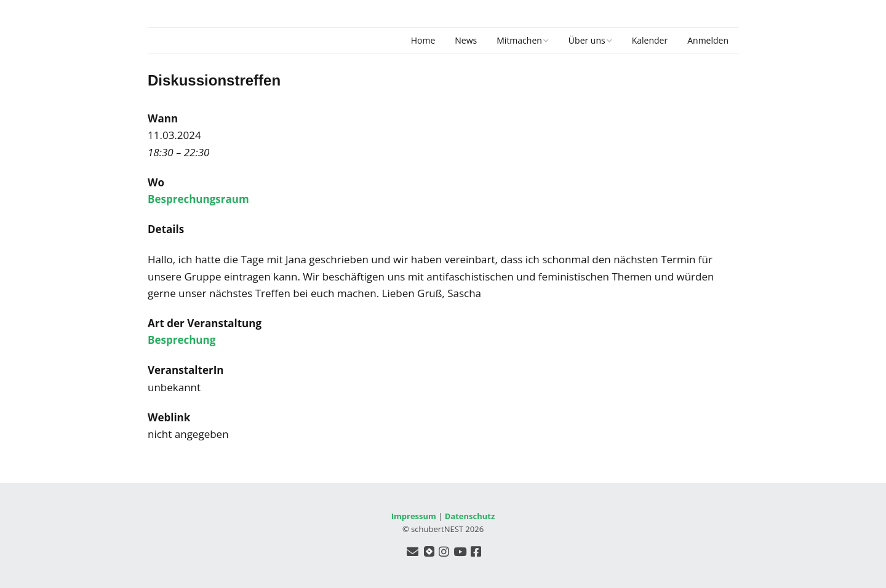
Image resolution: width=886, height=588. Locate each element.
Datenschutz (470, 516)
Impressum (414, 516)
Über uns (587, 40)
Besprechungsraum (198, 199)
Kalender (650, 40)
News (466, 40)
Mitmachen (519, 40)
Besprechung (182, 340)
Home (423, 40)
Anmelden (708, 40)
